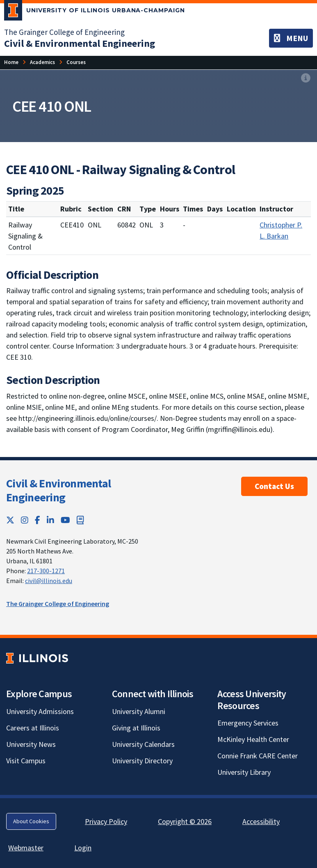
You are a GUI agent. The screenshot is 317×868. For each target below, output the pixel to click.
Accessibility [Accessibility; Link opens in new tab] (261, 821)
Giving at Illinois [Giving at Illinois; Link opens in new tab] (136, 728)
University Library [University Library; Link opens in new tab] (244, 772)
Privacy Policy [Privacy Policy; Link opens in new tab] (106, 821)
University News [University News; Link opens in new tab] (31, 744)
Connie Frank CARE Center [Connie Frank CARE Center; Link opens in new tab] (258, 756)
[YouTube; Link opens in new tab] (65, 520)
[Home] (11, 62)
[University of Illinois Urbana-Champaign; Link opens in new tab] (95, 12)
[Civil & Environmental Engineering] (80, 43)
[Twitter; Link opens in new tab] (10, 520)
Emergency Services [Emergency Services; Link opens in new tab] (248, 723)
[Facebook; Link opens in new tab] (38, 520)
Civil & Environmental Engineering (58, 490)
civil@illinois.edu (49, 581)
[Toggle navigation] (291, 38)
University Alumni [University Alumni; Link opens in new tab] (139, 711)
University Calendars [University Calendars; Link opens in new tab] (143, 744)
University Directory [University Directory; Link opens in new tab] (142, 761)
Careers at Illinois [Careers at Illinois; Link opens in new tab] (33, 728)
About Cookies (31, 821)
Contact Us (274, 486)
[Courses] (76, 62)
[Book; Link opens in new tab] (80, 520)
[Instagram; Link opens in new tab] (25, 520)
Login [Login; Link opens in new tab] (83, 848)
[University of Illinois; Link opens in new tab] (37, 658)
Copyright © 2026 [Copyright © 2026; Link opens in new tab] (185, 821)
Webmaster (26, 848)
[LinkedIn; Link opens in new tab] (50, 520)
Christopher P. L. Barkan (281, 230)
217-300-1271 (46, 571)
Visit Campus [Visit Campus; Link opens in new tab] (26, 761)
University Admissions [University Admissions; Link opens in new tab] (40, 711)
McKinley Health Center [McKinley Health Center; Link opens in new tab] (253, 739)
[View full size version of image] (306, 78)
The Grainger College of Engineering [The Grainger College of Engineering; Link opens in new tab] (64, 32)
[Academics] (42, 62)
